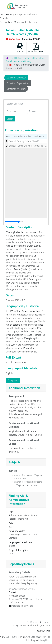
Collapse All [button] (13, 380)
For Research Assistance (38, 622)
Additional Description (24, 388)
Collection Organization (18, 83)
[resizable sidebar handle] (14, 222)
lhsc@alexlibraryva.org (22, 606)
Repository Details (21, 564)
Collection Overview (16, 78)
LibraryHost (44, 640)
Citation (20, 48)
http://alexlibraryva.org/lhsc (22, 589)
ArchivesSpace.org (35, 637)
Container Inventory (16, 89)
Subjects (14, 462)
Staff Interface (13, 637)
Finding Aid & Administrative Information (19, 500)
